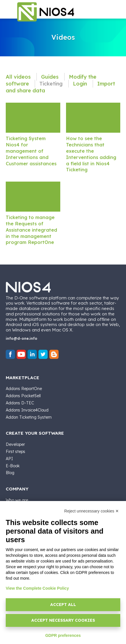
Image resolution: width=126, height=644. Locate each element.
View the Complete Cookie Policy (37, 588)
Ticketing (52, 84)
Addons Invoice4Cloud (27, 410)
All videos (19, 77)
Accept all (63, 605)
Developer (15, 444)
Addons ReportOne (24, 389)
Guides (51, 77)
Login (81, 84)
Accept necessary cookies (63, 620)
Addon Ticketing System (29, 417)
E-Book (13, 466)
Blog (10, 473)
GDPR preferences (63, 635)
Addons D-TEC (20, 403)
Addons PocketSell (23, 396)
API (9, 459)
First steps (15, 452)
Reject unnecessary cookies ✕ (92, 511)
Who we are (17, 500)
